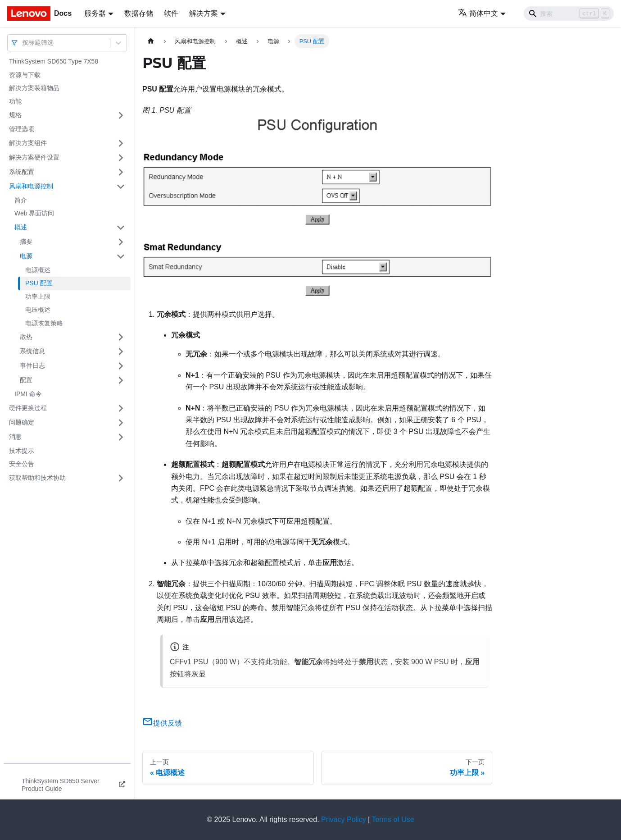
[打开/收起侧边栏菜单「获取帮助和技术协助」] (121, 478)
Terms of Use (393, 819)
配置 (26, 380)
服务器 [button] (95, 13)
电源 (26, 256)
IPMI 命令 (28, 394)
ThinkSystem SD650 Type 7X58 (54, 61)
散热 (26, 337)
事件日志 (32, 365)
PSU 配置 (39, 283)
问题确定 (22, 422)
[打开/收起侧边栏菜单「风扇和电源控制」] (121, 187)
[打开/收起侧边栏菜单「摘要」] (121, 242)
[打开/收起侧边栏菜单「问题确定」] (121, 423)
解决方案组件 (28, 143)
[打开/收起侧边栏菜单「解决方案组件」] (121, 143)
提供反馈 (162, 723)
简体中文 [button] (478, 13)
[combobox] (23, 43)
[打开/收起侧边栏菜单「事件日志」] (121, 366)
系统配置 (22, 172)
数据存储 (139, 13)
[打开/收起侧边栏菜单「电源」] (121, 256)
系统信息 (32, 351)
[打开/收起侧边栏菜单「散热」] (121, 337)
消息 (15, 437)
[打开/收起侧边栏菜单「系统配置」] (121, 172)
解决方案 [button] (204, 13)
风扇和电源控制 (31, 186)
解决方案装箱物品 (34, 88)
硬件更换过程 (28, 408)
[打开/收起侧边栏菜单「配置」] (121, 380)
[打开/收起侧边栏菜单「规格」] (121, 115)
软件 (171, 13)
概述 (21, 227)
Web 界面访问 (34, 213)
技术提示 (22, 451)
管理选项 (22, 129)
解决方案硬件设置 (34, 157)
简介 (21, 200)
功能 (15, 101)
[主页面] (151, 41)
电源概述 (38, 270)
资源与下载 (25, 75)
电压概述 (38, 310)
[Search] (569, 14)
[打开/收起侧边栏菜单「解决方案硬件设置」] (121, 158)
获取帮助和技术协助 (37, 478)
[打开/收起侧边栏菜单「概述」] (121, 228)
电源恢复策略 (44, 323)
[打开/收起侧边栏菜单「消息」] (121, 437)
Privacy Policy (344, 819)
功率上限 (38, 297)
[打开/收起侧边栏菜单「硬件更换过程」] (121, 408)
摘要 (26, 242)
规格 (15, 115)
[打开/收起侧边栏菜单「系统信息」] (121, 352)
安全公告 (22, 464)
